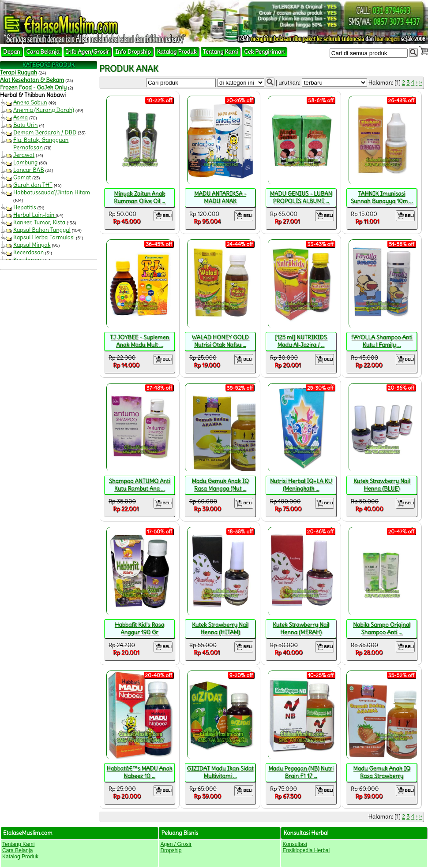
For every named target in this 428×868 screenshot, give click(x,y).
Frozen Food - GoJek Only (33, 88)
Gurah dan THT (33, 185)
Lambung (25, 162)
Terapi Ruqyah (19, 73)
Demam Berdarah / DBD (45, 132)
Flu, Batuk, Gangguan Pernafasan (41, 144)
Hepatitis (25, 207)
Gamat (22, 177)
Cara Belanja (43, 52)
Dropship (171, 850)
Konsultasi (295, 844)
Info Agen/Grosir (87, 52)
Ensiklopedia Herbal (306, 850)
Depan (12, 52)
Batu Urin (26, 125)
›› (420, 83)
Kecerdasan (28, 252)
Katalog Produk (177, 52)
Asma (21, 117)
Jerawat (24, 155)
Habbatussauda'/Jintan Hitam (52, 192)
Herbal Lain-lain (34, 215)
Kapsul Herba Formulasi (44, 237)
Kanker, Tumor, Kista (39, 222)
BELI (163, 216)
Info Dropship (133, 52)
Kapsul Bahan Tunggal (42, 230)
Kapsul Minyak (32, 245)
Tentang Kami (221, 52)
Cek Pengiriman (264, 52)
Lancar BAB (29, 170)
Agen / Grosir (176, 844)
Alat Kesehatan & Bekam (32, 80)
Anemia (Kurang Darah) (44, 110)
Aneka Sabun (30, 102)
